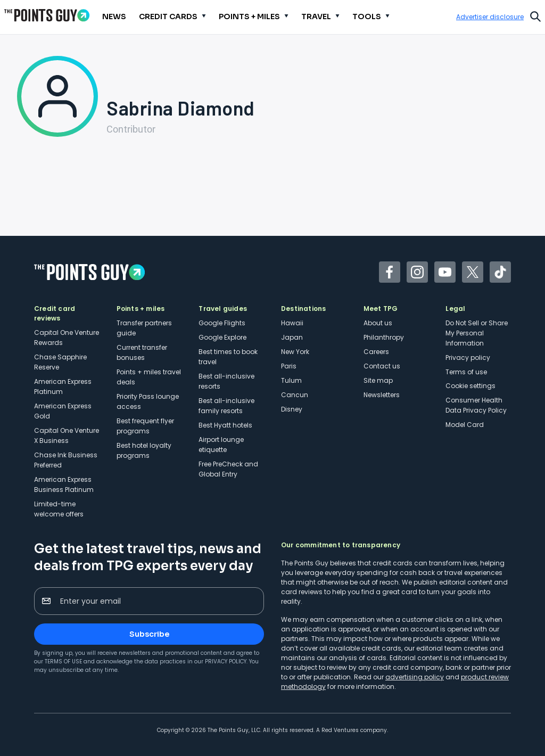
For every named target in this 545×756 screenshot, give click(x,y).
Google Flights (222, 323)
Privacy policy (468, 358)
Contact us (382, 366)
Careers (376, 352)
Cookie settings (470, 386)
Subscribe (149, 634)
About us (378, 323)
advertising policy (415, 677)
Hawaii (292, 323)
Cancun (295, 395)
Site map (378, 380)
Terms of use (466, 372)
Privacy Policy (226, 661)
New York (295, 352)
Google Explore (222, 337)
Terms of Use (63, 661)
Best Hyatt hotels (225, 425)
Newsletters (382, 395)
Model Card (465, 425)
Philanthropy (384, 337)
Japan (292, 337)
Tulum (291, 380)
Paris (289, 366)
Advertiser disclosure (490, 17)
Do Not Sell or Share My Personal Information (477, 333)
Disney (292, 409)
